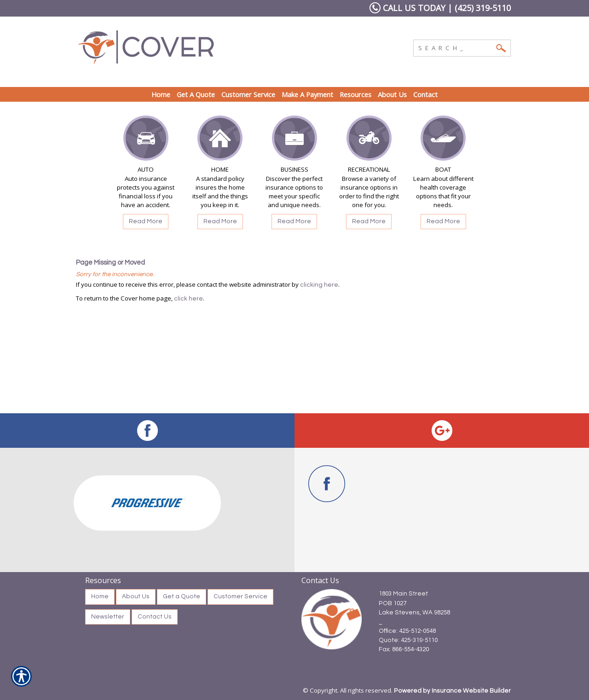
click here (188, 299)
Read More (146, 221)
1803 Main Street (403, 594)
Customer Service (240, 596)
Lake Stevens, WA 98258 (414, 613)
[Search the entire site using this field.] (455, 47)
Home (100, 596)
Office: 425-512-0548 (407, 631)
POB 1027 (393, 603)
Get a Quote (182, 596)
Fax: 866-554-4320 (404, 649)
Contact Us (155, 617)
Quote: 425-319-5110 (408, 640)
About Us (136, 596)
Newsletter (108, 617)
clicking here (319, 285)
